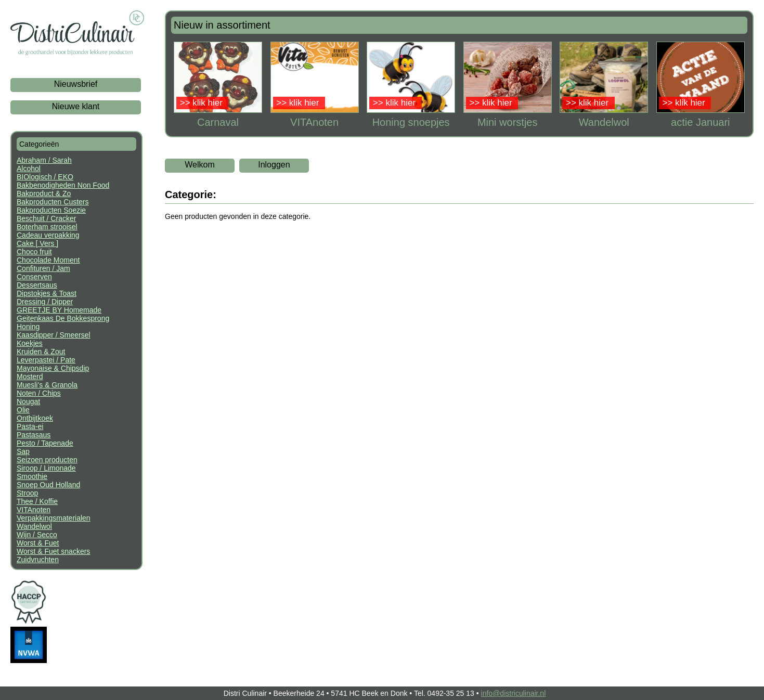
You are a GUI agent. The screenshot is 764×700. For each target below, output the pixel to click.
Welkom (200, 165)
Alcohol (29, 168)
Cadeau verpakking (48, 235)
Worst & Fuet (38, 543)
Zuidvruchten (38, 560)
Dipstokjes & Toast (47, 293)
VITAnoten (34, 510)
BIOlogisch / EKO (45, 177)
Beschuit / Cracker (46, 218)
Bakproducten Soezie (51, 210)
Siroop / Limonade (46, 468)
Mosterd (30, 377)
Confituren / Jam (43, 268)
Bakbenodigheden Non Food (63, 185)
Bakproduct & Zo (44, 193)
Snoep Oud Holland (48, 485)
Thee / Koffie (37, 501)
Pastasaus (34, 435)
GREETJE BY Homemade (59, 310)
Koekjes (30, 343)
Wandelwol (34, 526)
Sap (23, 451)
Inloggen (274, 165)
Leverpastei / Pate (46, 360)
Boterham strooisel (47, 227)
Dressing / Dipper (45, 302)
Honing (28, 327)
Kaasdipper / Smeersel (54, 335)
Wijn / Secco (37, 535)
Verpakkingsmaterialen (54, 518)
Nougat (28, 401)
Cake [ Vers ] (37, 243)
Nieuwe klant (76, 106)
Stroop (27, 493)
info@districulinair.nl (514, 693)
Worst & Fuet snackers (53, 551)
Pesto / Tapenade (45, 443)
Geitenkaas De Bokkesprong (63, 318)
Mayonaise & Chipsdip (53, 368)
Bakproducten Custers (53, 202)
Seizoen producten (47, 460)
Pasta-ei (30, 426)
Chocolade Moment (48, 260)
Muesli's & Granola (47, 385)
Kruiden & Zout (41, 352)
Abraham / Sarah (44, 160)
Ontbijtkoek (35, 418)
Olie (23, 410)
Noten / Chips (39, 393)
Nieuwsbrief (76, 84)
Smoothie (32, 476)
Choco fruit (34, 252)
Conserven (34, 277)
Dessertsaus (37, 285)
